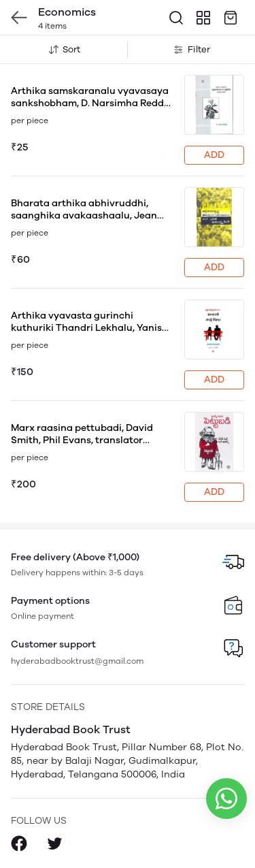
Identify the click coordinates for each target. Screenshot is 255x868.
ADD (214, 155)
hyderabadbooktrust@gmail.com (77, 661)
